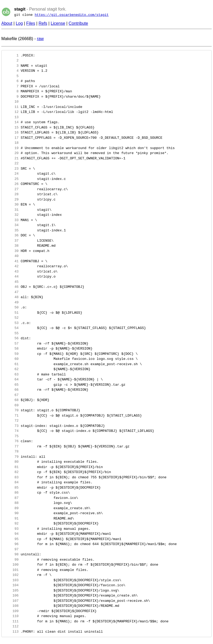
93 (11, 529)
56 (11, 338)
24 (11, 174)
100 (11, 565)
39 (11, 251)
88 (11, 503)
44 (11, 276)
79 (11, 457)
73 (11, 426)
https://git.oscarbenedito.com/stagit (72, 15)
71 (11, 416)
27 (11, 189)
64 (11, 379)
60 (11, 359)
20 (11, 153)
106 (11, 595)
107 (11, 601)
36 (11, 235)
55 (11, 333)
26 (11, 184)
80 (11, 462)
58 (11, 349)
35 (11, 230)
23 (11, 169)
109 (11, 611)
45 (11, 282)
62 (11, 369)
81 (11, 467)
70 (11, 410)
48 (11, 297)
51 (11, 313)
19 (11, 148)
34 (11, 225)
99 (11, 560)
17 (11, 138)
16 (11, 132)
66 (11, 390)
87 (11, 498)
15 (11, 127)
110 (11, 616)
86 (11, 493)
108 (11, 606)
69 (11, 405)
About (7, 23)
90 (11, 513)
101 (11, 570)
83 (11, 477)
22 (11, 163)
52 (11, 318)
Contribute (78, 23)
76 (11, 441)
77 (11, 446)
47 (11, 292)
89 (11, 508)
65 (11, 385)
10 (11, 102)
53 (11, 323)
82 (11, 472)
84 (11, 482)
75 (11, 436)
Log (19, 23)
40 (11, 256)
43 (11, 271)
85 (11, 488)
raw (40, 39)
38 (11, 246)
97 (11, 549)
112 (11, 626)
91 (11, 518)
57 (11, 344)
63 (11, 374)
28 (11, 194)
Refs (43, 23)
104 (11, 585)
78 (11, 451)
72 (11, 421)
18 (11, 143)
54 (11, 328)
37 (11, 241)
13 (11, 117)
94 (11, 534)
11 (11, 107)
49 (11, 302)
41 (11, 261)
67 (11, 395)
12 (11, 112)
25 (11, 179)
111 (11, 621)
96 (11, 544)
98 (11, 554)
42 (11, 266)
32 (11, 215)
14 (11, 122)
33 (11, 220)
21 (11, 158)
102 (11, 575)
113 (11, 632)
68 (11, 400)
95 (11, 539)
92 (11, 523)
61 (11, 364)
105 (11, 590)
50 (11, 307)
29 (11, 199)
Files (31, 23)
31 (11, 210)
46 (11, 287)
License (58, 23)
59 (11, 354)
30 (11, 204)
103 (11, 580)
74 (11, 431)
